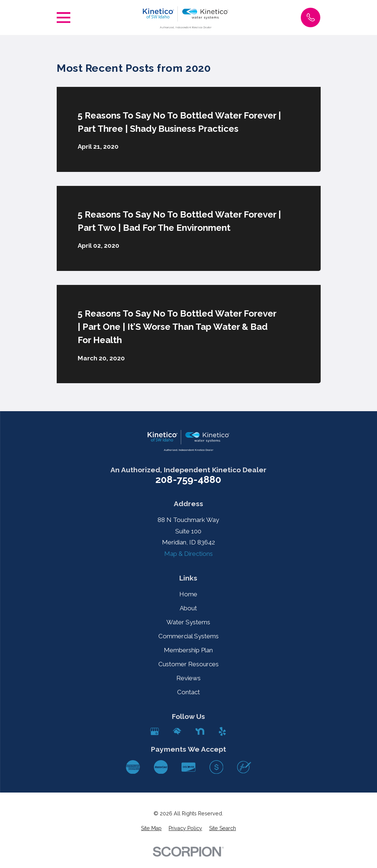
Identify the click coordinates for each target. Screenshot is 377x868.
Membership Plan (188, 650)
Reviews (188, 678)
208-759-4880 (188, 480)
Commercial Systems (188, 636)
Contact (188, 692)
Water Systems (188, 622)
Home (188, 594)
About (188, 608)
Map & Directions (188, 554)
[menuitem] (151, 829)
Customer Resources (188, 664)
